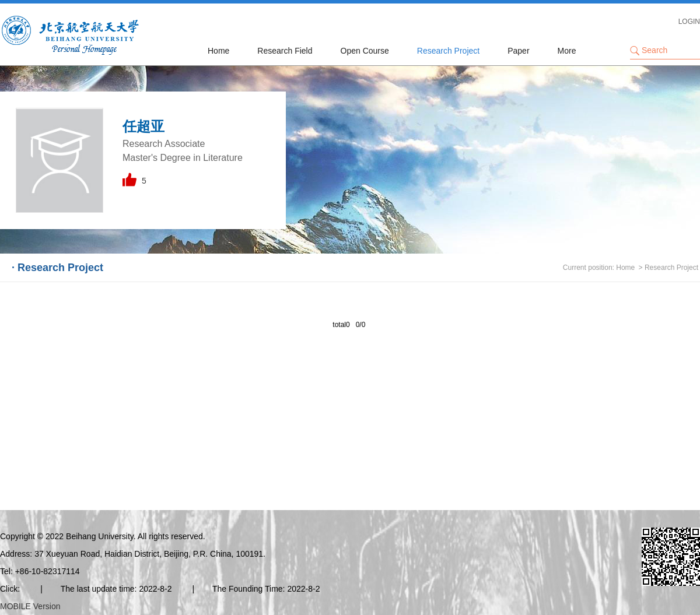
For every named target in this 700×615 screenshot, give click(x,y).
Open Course (365, 51)
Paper (518, 51)
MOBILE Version (30, 606)
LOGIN (689, 22)
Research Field (285, 51)
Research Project (448, 51)
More (567, 51)
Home (218, 51)
